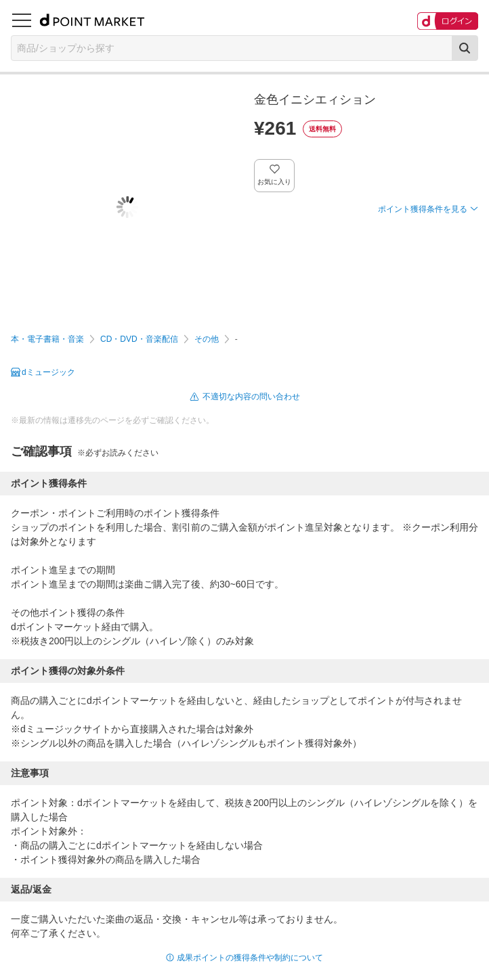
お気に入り (275, 182)
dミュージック (48, 372)
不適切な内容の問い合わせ (251, 397)
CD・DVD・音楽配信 (139, 339)
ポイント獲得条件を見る (423, 209)
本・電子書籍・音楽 (47, 339)
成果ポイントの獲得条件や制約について (250, 958)
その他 (207, 339)
